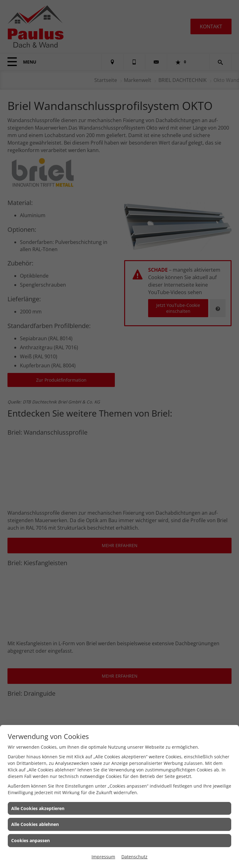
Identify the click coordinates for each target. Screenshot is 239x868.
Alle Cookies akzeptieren (38, 808)
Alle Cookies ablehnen (35, 824)
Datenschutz (134, 857)
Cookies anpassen (30, 840)
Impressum (103, 857)
